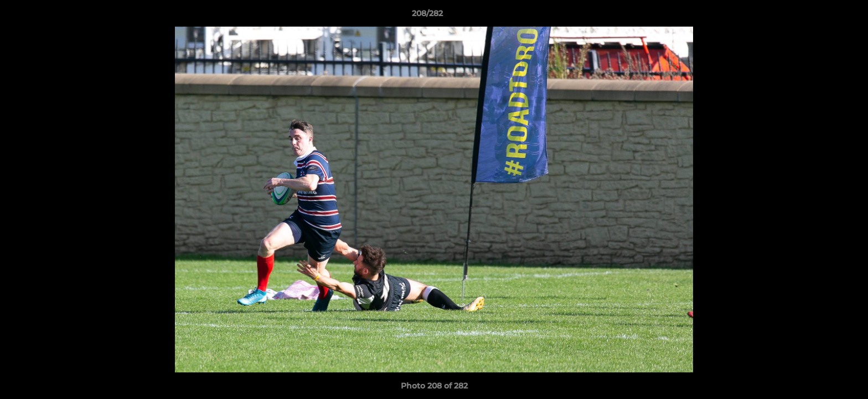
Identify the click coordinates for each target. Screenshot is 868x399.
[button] (821, 16)
